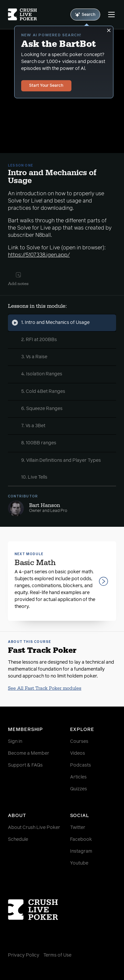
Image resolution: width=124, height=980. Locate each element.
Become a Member (29, 753)
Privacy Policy (24, 955)
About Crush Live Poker (34, 828)
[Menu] (111, 15)
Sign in (15, 742)
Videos (78, 753)
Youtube (79, 863)
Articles (78, 777)
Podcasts (81, 765)
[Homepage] (22, 15)
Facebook (81, 839)
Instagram (81, 851)
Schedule (18, 839)
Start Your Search (46, 86)
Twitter (78, 828)
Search (85, 15)
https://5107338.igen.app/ (39, 255)
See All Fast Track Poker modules (45, 688)
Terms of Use (57, 955)
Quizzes (79, 789)
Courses (79, 742)
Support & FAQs (25, 765)
